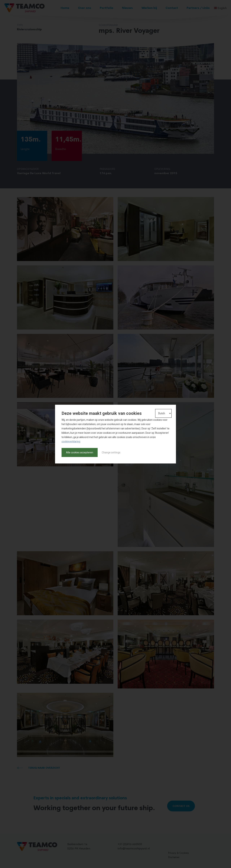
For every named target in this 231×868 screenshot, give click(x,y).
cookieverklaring (71, 441)
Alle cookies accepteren (80, 452)
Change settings (111, 452)
